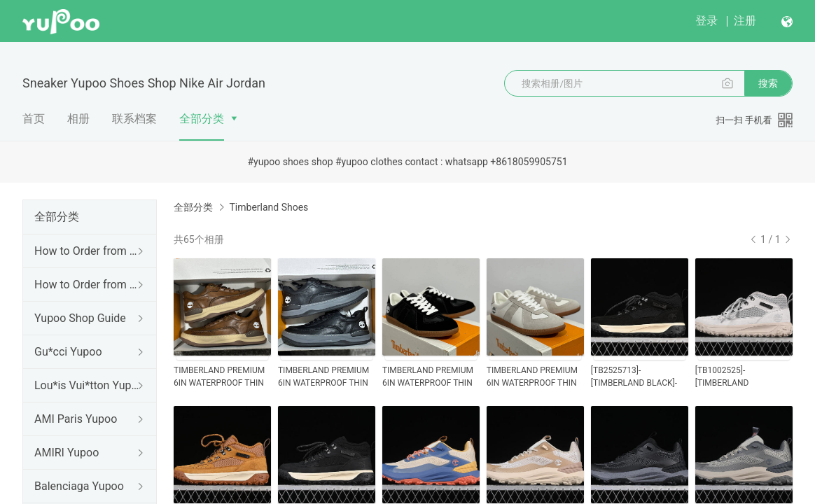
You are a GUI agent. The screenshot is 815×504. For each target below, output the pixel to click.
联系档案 (134, 119)
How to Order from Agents (87, 285)
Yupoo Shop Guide (80, 318)
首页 (34, 119)
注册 (745, 21)
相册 (78, 119)
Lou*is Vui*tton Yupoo (87, 385)
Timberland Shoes (269, 207)
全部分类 (202, 119)
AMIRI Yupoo (67, 453)
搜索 (768, 83)
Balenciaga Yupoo (79, 486)
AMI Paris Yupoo (76, 419)
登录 (706, 21)
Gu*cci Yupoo (68, 352)
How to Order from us (87, 251)
